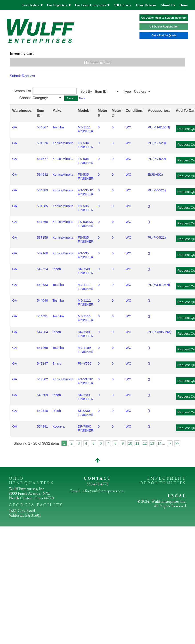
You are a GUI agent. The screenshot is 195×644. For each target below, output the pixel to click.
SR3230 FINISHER (86, 334)
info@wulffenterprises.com (103, 491)
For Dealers (31, 5)
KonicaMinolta (63, 143)
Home (184, 5)
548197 (42, 363)
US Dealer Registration (164, 27)
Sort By (86, 91)
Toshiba (58, 127)
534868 (42, 222)
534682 (42, 174)
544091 (42, 316)
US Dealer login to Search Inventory (164, 18)
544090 (42, 300)
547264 (42, 332)
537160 (42, 253)
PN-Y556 (85, 363)
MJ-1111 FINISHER (86, 129)
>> (177, 443)
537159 (42, 237)
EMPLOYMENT (167, 478)
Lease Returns (146, 5)
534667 (42, 127)
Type (127, 91)
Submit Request (22, 76)
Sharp (57, 363)
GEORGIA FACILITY (36, 505)
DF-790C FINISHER (86, 428)
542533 (42, 285)
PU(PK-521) (157, 190)
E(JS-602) (155, 174)
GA (15, 127)
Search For (22, 91)
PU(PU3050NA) (160, 332)
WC (128, 127)
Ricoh (57, 269)
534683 (42, 190)
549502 (42, 379)
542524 (42, 269)
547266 (42, 348)
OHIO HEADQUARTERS (32, 481)
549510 (42, 411)
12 (145, 443)
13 (152, 443)
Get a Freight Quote (164, 35)
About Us (168, 5)
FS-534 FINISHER (86, 145)
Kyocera (59, 426)
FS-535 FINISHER (86, 176)
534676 (42, 143)
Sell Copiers (122, 5)
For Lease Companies (91, 5)
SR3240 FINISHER (86, 271)
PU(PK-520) (157, 143)
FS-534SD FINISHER (86, 224)
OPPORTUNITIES (163, 483)
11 (137, 443)
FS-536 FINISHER (86, 208)
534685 (42, 206)
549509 (42, 395)
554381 (42, 426)
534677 (42, 159)
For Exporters (58, 5)
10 (130, 443)
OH (15, 426)
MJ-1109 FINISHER (86, 350)
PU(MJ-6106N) (159, 127)
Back (82, 98)
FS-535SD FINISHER (86, 192)
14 (159, 443)
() (149, 206)
